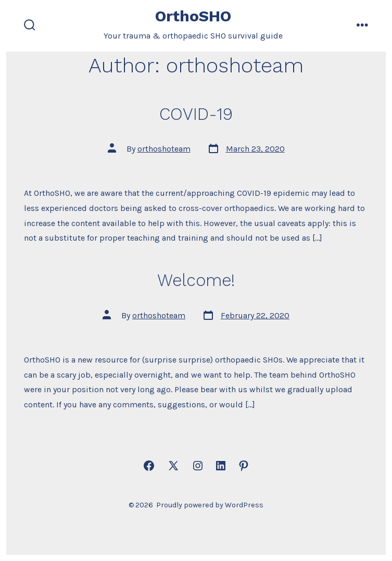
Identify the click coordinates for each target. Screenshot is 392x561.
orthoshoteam (164, 149)
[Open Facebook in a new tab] (149, 466)
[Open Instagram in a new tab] (198, 466)
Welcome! (196, 280)
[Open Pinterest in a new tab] (244, 466)
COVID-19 (196, 114)
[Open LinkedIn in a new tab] (221, 466)
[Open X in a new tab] (173, 466)
